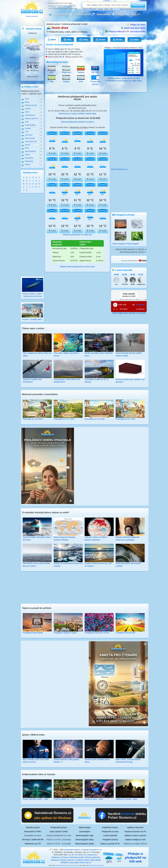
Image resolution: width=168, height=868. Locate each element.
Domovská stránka (138, 32)
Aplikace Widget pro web (135, 840)
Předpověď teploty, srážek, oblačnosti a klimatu (68, 32)
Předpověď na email (110, 832)
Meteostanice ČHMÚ (33, 832)
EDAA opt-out (86, 862)
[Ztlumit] (133, 305)
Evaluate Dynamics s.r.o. (92, 850)
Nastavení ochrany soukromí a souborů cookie (70, 860)
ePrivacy (64, 857)
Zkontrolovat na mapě (68, 114)
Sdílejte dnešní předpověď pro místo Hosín (77, 267)
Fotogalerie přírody (110, 840)
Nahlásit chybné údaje (87, 114)
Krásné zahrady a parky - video (35, 799)
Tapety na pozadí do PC (110, 844)
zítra (67, 40)
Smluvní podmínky (92, 857)
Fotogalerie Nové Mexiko (33, 633)
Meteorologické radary (85, 840)
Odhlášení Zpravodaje (70, 862)
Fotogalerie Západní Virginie (65, 633)
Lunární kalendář (110, 835)
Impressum (92, 855)
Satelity (136, 14)
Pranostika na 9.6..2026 (125, 419)
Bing (111, 9)
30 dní (117, 40)
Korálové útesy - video (94, 799)
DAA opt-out (68, 865)
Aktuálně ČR (61, 14)
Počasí (133, 25)
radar (134, 40)
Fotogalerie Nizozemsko (126, 633)
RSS (81, 855)
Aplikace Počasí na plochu (135, 835)
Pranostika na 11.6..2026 (64, 419)
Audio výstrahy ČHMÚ (59, 832)
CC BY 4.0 (73, 855)
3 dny (83, 40)
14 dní (100, 40)
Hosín (143, 25)
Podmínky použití (76, 857)
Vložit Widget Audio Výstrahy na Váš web (129, 313)
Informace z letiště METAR (33, 840)
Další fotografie (119, 244)
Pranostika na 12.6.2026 (33, 419)
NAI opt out (75, 865)
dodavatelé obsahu (72, 850)
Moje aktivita (96, 860)
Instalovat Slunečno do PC (135, 832)
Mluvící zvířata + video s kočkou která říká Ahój (33, 294)
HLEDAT (138, 5)
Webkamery (103, 14)
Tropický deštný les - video (65, 799)
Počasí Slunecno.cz (119, 169)
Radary (121, 14)
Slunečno (93, 9)
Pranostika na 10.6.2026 (95, 419)
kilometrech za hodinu (79, 127)
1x (117, 309)
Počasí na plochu (95, 82)
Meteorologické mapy (85, 835)
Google (106, 9)
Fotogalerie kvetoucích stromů (97, 633)
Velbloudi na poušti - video (126, 799)
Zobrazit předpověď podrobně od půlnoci (77, 122)
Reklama (55, 857)
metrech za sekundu (97, 127)
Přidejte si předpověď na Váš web (135, 858)
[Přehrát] (115, 305)
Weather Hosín (60, 865)
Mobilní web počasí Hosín (135, 28)
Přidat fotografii (133, 244)
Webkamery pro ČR (33, 844)
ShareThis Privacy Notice (97, 865)
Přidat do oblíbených (117, 32)
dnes (52, 40)
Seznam (100, 9)
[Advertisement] (32, 235)
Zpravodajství (82, 14)
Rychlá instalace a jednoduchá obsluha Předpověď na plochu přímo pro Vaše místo (124, 78)
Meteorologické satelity (85, 844)
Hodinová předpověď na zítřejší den (77, 235)
